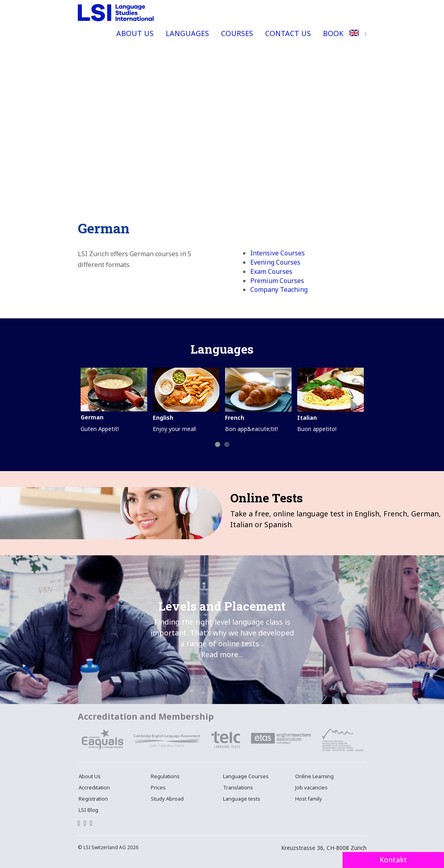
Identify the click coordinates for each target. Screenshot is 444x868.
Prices (158, 787)
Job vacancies (311, 787)
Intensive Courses (278, 253)
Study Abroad (167, 799)
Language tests (242, 799)
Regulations (165, 776)
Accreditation (94, 787)
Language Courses (246, 776)
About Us (135, 33)
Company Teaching (279, 289)
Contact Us (288, 33)
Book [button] (333, 33)
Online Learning (314, 776)
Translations (238, 787)
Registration (93, 799)
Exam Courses (271, 271)
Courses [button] (237, 33)
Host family (309, 799)
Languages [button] (187, 33)
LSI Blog (88, 810)
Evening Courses (275, 262)
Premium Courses (277, 281)
